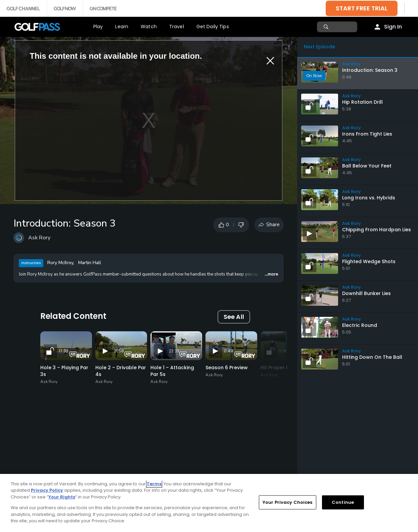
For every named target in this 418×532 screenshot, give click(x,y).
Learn (122, 27)
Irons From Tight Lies (367, 134)
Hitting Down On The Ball (372, 357)
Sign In (393, 27)
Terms (154, 484)
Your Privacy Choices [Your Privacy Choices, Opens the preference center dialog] (288, 502)
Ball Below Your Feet (367, 166)
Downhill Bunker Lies (366, 293)
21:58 (119, 351)
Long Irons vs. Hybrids (369, 198)
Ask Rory (39, 238)
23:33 (174, 351)
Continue (343, 502)
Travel (177, 27)
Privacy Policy (47, 490)
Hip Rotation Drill (362, 102)
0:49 (228, 351)
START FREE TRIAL (362, 8)
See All (234, 317)
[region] (209, 503)
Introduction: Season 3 (370, 70)
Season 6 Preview (227, 368)
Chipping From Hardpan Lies (377, 230)
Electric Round (360, 325)
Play (98, 27)
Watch (149, 27)
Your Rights (62, 497)
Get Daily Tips (213, 27)
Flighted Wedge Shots (369, 261)
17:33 (63, 351)
